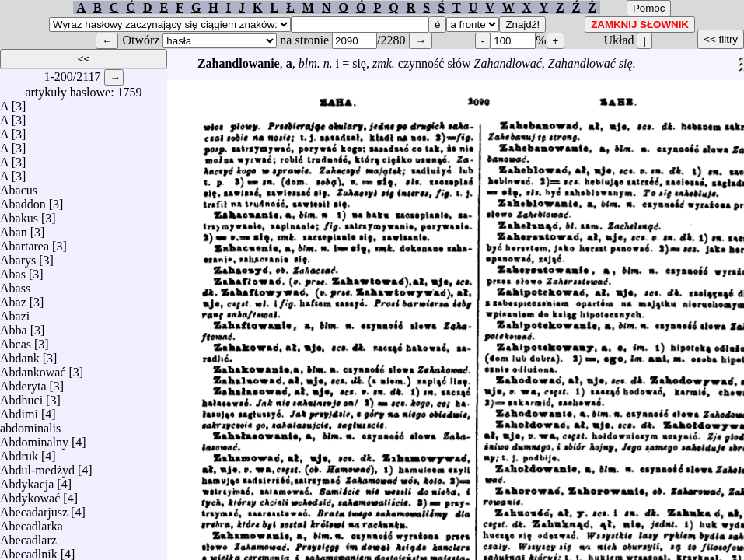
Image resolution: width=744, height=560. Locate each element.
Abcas (16, 340)
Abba (14, 326)
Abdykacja (27, 480)
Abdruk (19, 452)
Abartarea (24, 242)
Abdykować (30, 494)
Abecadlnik (29, 550)
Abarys (18, 256)
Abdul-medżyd (37, 466)
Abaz (13, 298)
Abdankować (33, 368)
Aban (14, 228)
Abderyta (23, 382)
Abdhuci (21, 396)
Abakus (19, 214)
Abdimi (19, 410)
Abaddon (23, 200)
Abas (13, 270)
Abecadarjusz (34, 508)
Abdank (20, 354)
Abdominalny (34, 438)
